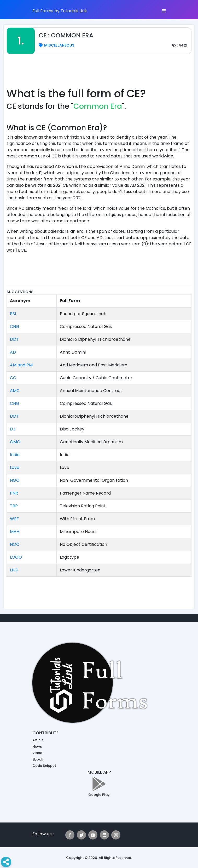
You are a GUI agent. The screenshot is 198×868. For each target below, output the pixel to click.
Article (38, 740)
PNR (14, 493)
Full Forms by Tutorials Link (60, 11)
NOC (15, 544)
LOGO (16, 557)
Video (37, 753)
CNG (15, 327)
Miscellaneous (57, 45)
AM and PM (21, 365)
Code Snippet (44, 766)
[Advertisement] (102, 74)
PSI (13, 314)
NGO (15, 480)
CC (13, 378)
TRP (14, 506)
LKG (14, 570)
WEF (14, 519)
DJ (13, 429)
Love (15, 467)
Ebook (38, 759)
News (37, 747)
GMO (15, 442)
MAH (15, 532)
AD (13, 352)
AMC (15, 391)
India (15, 455)
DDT (14, 339)
